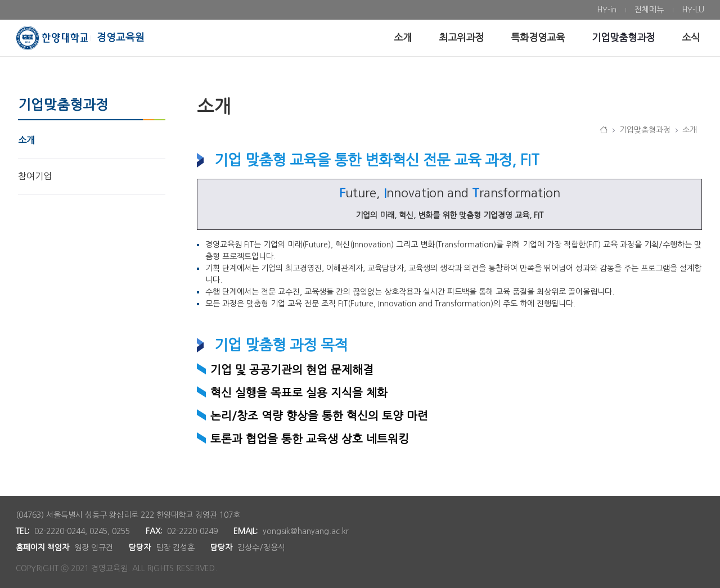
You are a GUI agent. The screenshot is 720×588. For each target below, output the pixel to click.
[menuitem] (607, 10)
